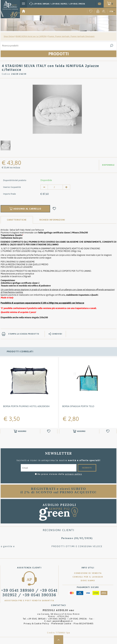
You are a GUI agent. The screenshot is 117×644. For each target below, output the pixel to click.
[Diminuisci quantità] (44, 187)
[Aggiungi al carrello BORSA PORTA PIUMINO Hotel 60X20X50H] (20, 431)
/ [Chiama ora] (29, 593)
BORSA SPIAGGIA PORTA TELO (78, 406)
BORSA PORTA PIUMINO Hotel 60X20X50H (26, 406)
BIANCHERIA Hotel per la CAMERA (31, 36)
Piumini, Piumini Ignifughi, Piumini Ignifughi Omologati (71, 36)
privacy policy (74, 474)
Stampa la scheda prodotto (24, 334)
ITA (111, 11)
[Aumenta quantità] (66, 187)
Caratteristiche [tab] (17, 220)
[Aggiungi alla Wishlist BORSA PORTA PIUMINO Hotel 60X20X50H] (49, 431)
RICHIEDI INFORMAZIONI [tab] (52, 220)
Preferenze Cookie (61, 624)
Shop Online (9, 36)
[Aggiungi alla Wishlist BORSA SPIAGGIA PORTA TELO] (108, 431)
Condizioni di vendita (88, 573)
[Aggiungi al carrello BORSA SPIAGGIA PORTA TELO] (79, 431)
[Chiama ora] (57, 4)
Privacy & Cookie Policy (36, 624)
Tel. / (55, 619)
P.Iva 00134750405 (84, 624)
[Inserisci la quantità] (55, 187)
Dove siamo (88, 581)
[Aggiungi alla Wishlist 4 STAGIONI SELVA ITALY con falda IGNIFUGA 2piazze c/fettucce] (54, 209)
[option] (57, 109)
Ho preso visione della (60, 474)
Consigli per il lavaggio (88, 577)
